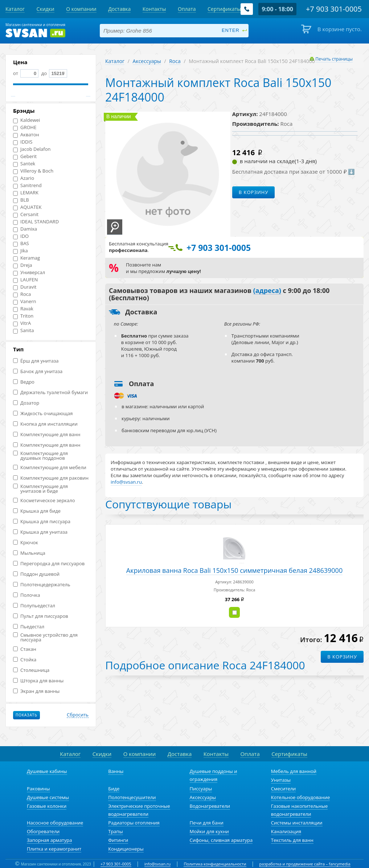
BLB (21, 200)
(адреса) (267, 291)
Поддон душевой (36, 574)
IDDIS (23, 142)
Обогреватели (43, 831)
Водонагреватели (210, 806)
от (26, 73)
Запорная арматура (49, 840)
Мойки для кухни (209, 831)
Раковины (38, 789)
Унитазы (281, 780)
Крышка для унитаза (40, 532)
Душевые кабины (47, 771)
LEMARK (26, 193)
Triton (23, 316)
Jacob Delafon (32, 149)
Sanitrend (27, 185)
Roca (22, 294)
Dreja (23, 265)
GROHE (25, 127)
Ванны (116, 771)
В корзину (254, 192)
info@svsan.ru (158, 864)
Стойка (25, 660)
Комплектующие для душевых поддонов (40, 456)
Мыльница (29, 553)
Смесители (284, 789)
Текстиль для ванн (292, 840)
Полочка (26, 595)
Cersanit (26, 214)
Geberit (25, 156)
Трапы (115, 831)
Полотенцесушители (132, 797)
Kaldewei (26, 120)
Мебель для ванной (294, 771)
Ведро (24, 382)
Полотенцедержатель (42, 585)
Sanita (23, 330)
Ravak (23, 309)
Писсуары (201, 789)
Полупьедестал (34, 606)
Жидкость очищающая (43, 414)
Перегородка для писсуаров (49, 564)
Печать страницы (334, 59)
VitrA (22, 323)
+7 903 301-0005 (116, 864)
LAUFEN (25, 280)
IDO (21, 236)
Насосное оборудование (55, 823)
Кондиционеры (126, 849)
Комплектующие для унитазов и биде (40, 489)
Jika (20, 251)
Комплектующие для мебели (50, 468)
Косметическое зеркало (44, 501)
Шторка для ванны (38, 681)
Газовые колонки (47, 806)
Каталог (115, 61)
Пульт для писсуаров (41, 616)
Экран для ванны (36, 691)
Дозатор (26, 403)
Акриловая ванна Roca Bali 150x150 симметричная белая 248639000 (234, 570)
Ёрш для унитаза (36, 361)
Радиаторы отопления (134, 823)
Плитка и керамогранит (54, 849)
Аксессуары (147, 61)
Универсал (29, 272)
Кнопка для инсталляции (45, 424)
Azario (24, 178)
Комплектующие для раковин (51, 478)
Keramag (26, 258)
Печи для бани (207, 823)
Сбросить (78, 715)
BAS (21, 243)
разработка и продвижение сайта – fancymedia (305, 864)
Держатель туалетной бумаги (50, 392)
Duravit (25, 287)
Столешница (31, 670)
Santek (24, 164)
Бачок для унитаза (38, 371)
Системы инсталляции (297, 823)
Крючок (26, 543)
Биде (114, 789)
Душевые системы (48, 797)
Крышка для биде (37, 511)
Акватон (26, 135)
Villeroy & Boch (33, 171)
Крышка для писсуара (42, 522)
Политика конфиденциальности (215, 864)
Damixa (25, 229)
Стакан (25, 649)
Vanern (25, 301)
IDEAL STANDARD (36, 222)
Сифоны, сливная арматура (221, 840)
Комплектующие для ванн (47, 435)
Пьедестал (29, 627)
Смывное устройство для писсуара (45, 637)
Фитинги (118, 840)
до (54, 73)
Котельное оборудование (301, 797)
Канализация (286, 831)
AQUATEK (27, 207)
